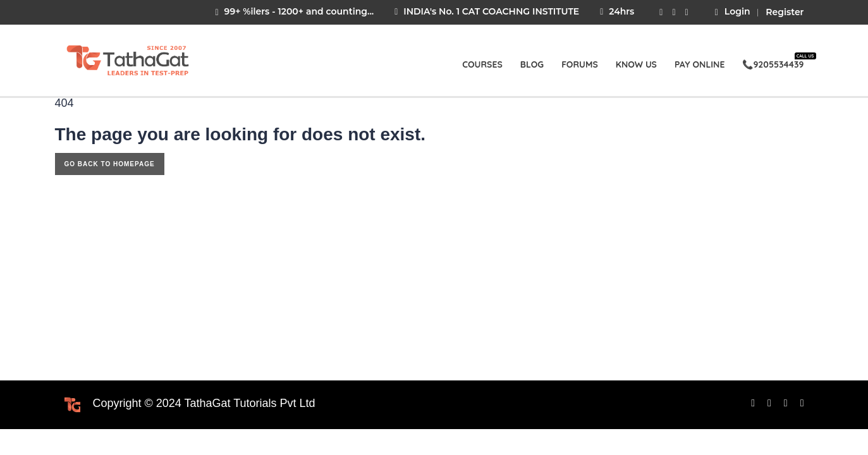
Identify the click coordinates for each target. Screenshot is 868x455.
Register (785, 12)
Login (733, 12)
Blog (532, 64)
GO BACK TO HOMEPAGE (110, 164)
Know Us (636, 64)
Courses (482, 64)
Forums (580, 64)
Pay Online (700, 64)
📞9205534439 (773, 62)
